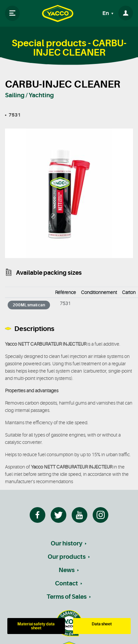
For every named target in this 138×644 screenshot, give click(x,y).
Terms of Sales (67, 597)
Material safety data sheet (36, 626)
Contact (66, 583)
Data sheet (102, 624)
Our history (66, 543)
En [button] (106, 13)
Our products (67, 557)
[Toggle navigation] (12, 13)
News (67, 570)
